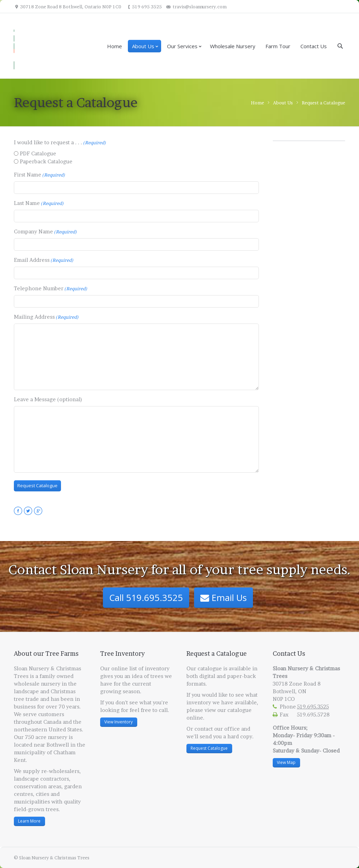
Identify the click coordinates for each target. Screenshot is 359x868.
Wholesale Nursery (233, 46)
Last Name (39, 203)
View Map (286, 762)
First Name (40, 175)
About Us (143, 46)
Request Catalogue (209, 748)
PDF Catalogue (38, 153)
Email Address (44, 260)
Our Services (182, 46)
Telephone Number (51, 289)
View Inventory (119, 722)
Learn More (29, 821)
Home (115, 46)
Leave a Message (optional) (48, 399)
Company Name (45, 232)
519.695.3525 (313, 707)
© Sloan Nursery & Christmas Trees (52, 858)
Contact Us (314, 46)
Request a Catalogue (323, 103)
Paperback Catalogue (46, 161)
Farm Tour (278, 46)
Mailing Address (46, 317)
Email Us (224, 598)
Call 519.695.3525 (146, 598)
